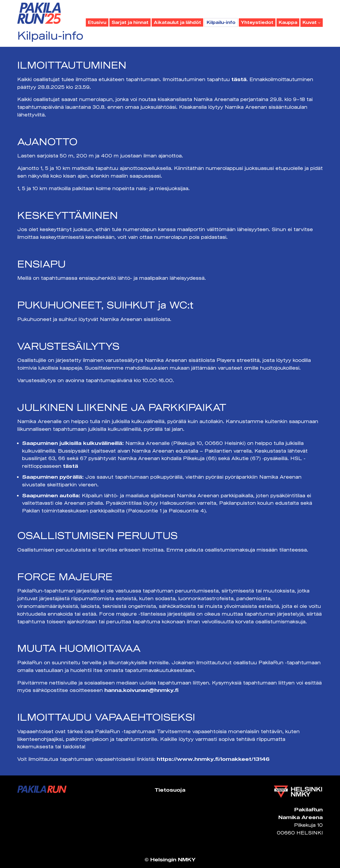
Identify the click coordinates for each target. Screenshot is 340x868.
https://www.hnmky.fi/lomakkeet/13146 (213, 759)
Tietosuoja (170, 790)
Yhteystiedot (257, 22)
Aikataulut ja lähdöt (177, 22)
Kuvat (312, 22)
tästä (239, 79)
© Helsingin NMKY (170, 859)
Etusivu (97, 22)
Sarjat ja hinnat (130, 22)
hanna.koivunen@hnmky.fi (141, 690)
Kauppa (288, 22)
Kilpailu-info (221, 22)
